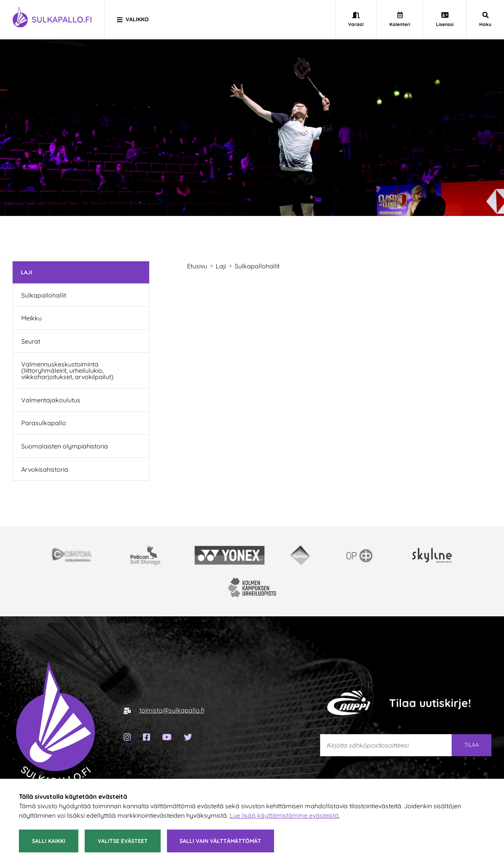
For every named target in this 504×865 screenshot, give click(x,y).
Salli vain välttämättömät (220, 841)
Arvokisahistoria (45, 469)
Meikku (31, 318)
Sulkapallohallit (44, 295)
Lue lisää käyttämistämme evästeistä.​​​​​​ (285, 815)
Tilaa (472, 745)
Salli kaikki (49, 841)
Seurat (31, 341)
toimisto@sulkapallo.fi (172, 710)
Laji (27, 272)
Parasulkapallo (44, 423)
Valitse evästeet (123, 841)
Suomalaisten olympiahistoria (65, 446)
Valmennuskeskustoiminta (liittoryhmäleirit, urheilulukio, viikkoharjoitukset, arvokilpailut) (67, 370)
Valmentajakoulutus (51, 400)
